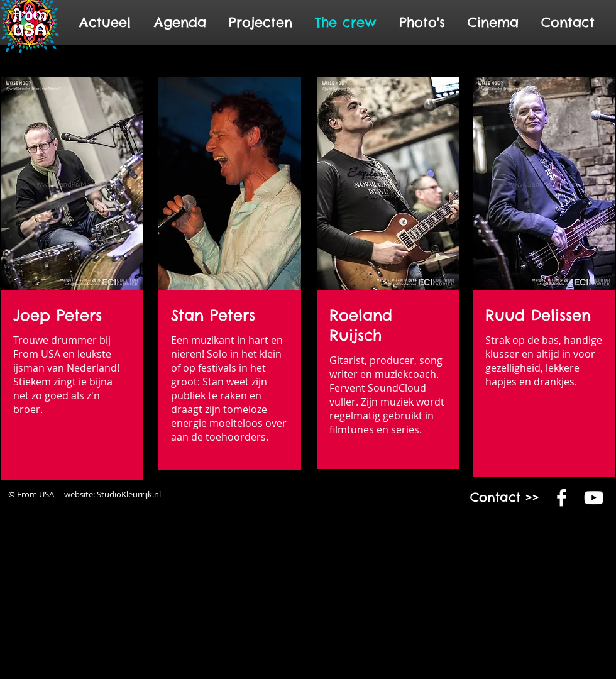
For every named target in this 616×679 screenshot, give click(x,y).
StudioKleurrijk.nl (129, 494)
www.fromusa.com (510, 555)
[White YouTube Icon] (594, 498)
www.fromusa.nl (476, 555)
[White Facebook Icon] (562, 498)
